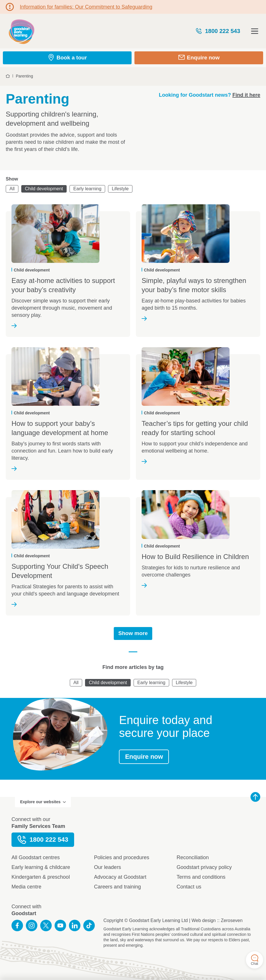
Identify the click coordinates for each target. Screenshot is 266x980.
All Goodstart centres (36, 857)
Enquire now (144, 757)
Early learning (87, 189)
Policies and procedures (122, 857)
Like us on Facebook (17, 925)
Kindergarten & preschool (41, 877)
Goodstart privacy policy (204, 867)
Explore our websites (43, 802)
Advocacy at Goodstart (120, 877)
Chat (254, 960)
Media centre (26, 887)
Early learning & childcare (41, 867)
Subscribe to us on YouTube (60, 925)
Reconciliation (193, 857)
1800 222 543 (218, 31)
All (12, 189)
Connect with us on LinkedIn (75, 925)
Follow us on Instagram (32, 925)
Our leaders (107, 867)
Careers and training (117, 887)
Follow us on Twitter (46, 925)
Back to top (255, 797)
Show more (133, 633)
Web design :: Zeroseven (217, 920)
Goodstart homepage (22, 31)
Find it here (246, 95)
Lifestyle (120, 189)
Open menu (255, 31)
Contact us (189, 887)
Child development (44, 189)
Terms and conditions (201, 877)
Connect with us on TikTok (89, 925)
